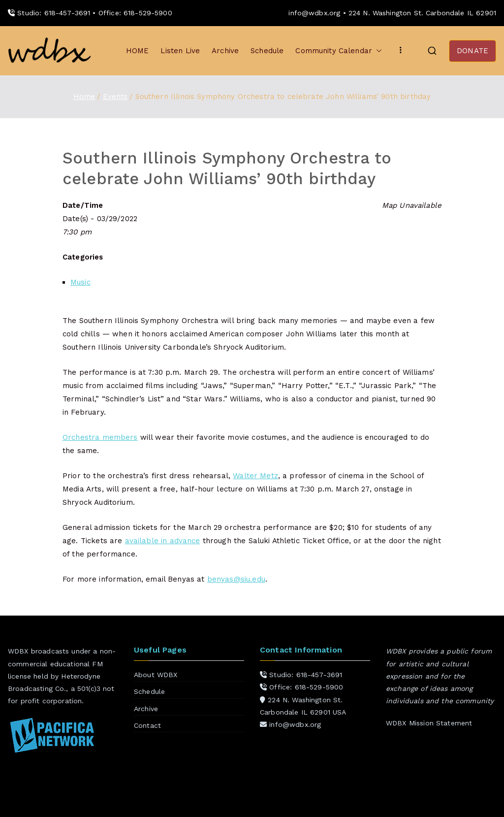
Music (80, 282)
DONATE (472, 51)
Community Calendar (339, 51)
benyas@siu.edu (236, 579)
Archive (225, 51)
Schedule (267, 51)
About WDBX (156, 675)
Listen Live (180, 51)
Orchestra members (100, 437)
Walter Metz (255, 476)
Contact (147, 725)
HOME (138, 51)
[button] (377, 51)
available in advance (163, 541)
